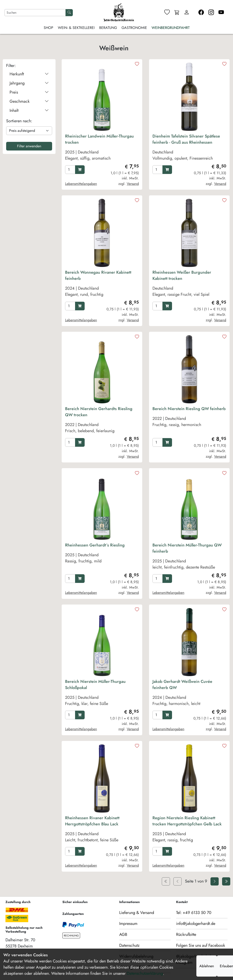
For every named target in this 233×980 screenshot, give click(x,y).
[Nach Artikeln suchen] (35, 13)
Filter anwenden (29, 146)
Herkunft (29, 74)
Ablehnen (207, 966)
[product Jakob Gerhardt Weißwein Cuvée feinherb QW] (189, 694)
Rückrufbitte (186, 934)
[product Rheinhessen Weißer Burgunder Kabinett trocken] (189, 285)
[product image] (102, 97)
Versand (133, 184)
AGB (123, 934)
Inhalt (29, 111)
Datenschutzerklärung (145, 973)
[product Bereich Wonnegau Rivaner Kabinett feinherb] (102, 285)
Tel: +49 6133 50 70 (194, 913)
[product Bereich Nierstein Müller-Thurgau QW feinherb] (189, 557)
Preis (29, 92)
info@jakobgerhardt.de (196, 924)
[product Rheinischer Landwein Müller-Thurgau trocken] (102, 148)
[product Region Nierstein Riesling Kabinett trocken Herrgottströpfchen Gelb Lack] (189, 830)
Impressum (128, 924)
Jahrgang (29, 83)
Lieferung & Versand (137, 913)
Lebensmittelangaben (81, 184)
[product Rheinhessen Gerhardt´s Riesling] (102, 557)
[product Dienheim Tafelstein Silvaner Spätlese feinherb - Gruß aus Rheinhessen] (189, 148)
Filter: (11, 66)
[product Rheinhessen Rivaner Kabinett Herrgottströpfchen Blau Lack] (102, 830)
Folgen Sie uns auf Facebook (201, 945)
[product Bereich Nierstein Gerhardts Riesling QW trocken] (102, 421)
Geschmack (29, 101)
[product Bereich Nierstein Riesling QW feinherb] (189, 421)
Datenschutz (129, 945)
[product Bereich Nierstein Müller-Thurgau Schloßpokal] (102, 694)
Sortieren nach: (19, 121)
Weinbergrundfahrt (171, 28)
